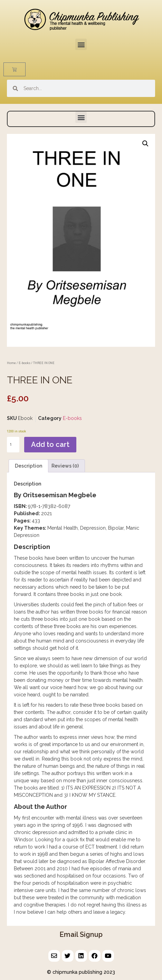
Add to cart (50, 444)
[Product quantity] (13, 445)
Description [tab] (28, 466)
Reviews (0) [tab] (65, 466)
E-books (25, 363)
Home (11, 363)
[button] (81, 44)
